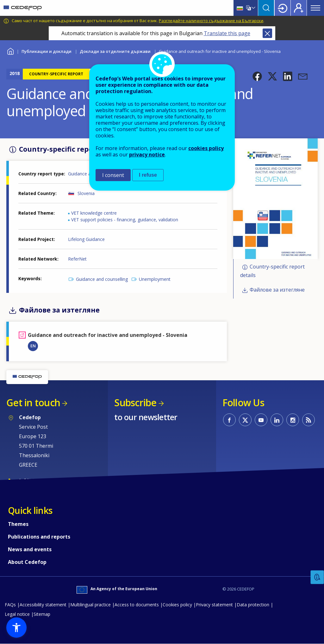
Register (299, 8)
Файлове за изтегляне (277, 290)
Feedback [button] (317, 577)
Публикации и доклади (47, 51)
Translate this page (227, 33)
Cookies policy (177, 605)
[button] (257, 76)
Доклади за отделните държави (115, 51)
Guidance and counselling (102, 279)
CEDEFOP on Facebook (229, 420)
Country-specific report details (272, 271)
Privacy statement (214, 605)
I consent (113, 175)
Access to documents (137, 605)
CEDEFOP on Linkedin (277, 420)
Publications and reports (39, 537)
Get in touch (33, 403)
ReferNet (77, 259)
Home (10, 51)
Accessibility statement (43, 605)
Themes (18, 524)
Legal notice (17, 614)
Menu (315, 8)
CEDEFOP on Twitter (245, 420)
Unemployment (155, 279)
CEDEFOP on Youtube (261, 420)
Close (267, 33)
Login (283, 8)
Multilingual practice (90, 605)
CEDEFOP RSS (308, 420)
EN (33, 346)
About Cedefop (27, 562)
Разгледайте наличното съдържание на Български (211, 21)
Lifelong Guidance (86, 239)
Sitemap (42, 614)
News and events (30, 549)
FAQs (10, 605)
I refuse (148, 175)
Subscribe (135, 403)
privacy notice (147, 155)
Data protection (253, 605)
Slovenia (86, 193)
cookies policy (206, 148)
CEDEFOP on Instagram (293, 420)
